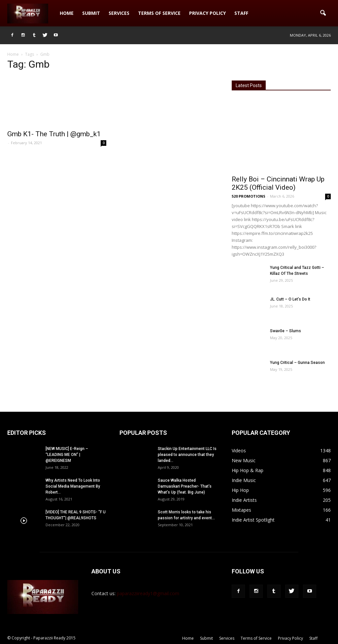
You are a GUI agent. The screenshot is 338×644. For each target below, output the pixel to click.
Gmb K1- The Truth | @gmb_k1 (54, 134)
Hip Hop (240, 490)
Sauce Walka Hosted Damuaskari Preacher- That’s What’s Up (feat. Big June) (185, 486)
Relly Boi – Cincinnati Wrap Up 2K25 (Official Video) (278, 183)
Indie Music (244, 480)
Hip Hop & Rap (248, 470)
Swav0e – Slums (286, 331)
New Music (244, 460)
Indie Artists (244, 500)
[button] (323, 13)
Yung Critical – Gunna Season (297, 363)
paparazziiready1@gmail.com (148, 593)
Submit (91, 13)
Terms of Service (159, 13)
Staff (241, 13)
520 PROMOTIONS (249, 196)
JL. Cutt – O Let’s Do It (290, 299)
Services (119, 13)
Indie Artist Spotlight (253, 520)
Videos (239, 451)
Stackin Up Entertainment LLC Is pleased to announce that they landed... (187, 455)
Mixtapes (241, 510)
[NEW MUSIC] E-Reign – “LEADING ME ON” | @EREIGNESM (67, 455)
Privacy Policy (207, 13)
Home (67, 13)
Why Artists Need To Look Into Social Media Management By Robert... (73, 486)
